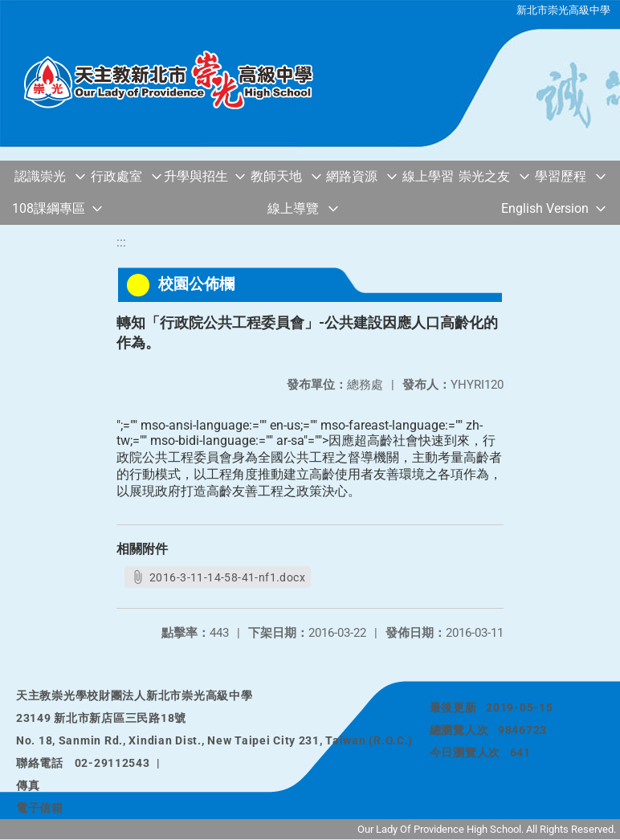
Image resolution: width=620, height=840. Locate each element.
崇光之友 (484, 176)
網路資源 (352, 176)
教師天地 (276, 176)
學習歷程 (561, 176)
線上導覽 (293, 208)
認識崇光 (40, 176)
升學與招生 (196, 176)
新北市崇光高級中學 (563, 10)
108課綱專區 (49, 208)
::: (121, 242)
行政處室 (116, 176)
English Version (545, 208)
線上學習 (428, 176)
